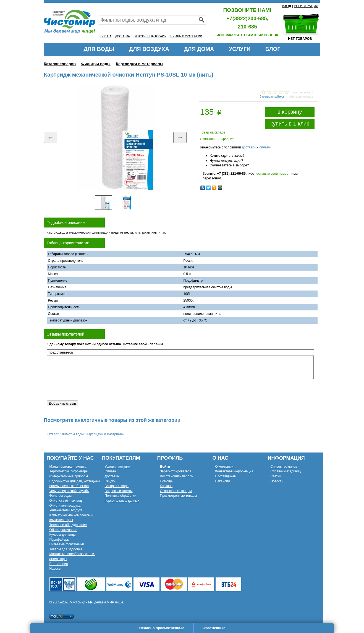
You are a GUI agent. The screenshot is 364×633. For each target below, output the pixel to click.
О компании (224, 467)
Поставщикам (226, 476)
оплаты (265, 147)
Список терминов (284, 467)
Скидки (110, 481)
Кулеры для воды (63, 535)
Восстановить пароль (177, 476)
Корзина (166, 486)
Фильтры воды (96, 64)
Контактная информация (234, 471)
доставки (249, 147)
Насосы (55, 569)
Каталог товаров (60, 64)
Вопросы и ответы (119, 491)
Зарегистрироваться (176, 471)
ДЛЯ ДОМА (199, 49)
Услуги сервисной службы (70, 491)
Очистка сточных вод (66, 501)
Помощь (166, 481)
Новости (277, 481)
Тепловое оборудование (68, 525)
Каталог (53, 434)
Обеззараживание (63, 530)
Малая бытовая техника (68, 467)
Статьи (276, 476)
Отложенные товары (176, 491)
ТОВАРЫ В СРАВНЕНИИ (186, 36)
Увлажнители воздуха (66, 510)
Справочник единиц (286, 471)
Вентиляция (59, 564)
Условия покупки (118, 467)
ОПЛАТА (106, 36)
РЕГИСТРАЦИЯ (306, 6)
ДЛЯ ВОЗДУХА (149, 49)
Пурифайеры (60, 540)
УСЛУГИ (240, 49)
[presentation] (89, 390)
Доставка (112, 476)
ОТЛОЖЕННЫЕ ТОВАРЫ (150, 36)
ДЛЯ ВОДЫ (99, 49)
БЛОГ (273, 49)
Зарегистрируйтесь (272, 97)
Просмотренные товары (179, 496)
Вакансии (223, 481)
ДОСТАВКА (123, 36)
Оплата (110, 471)
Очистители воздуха (65, 506)
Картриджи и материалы (140, 64)
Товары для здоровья (66, 549)
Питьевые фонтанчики (67, 544)
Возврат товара (117, 486)
